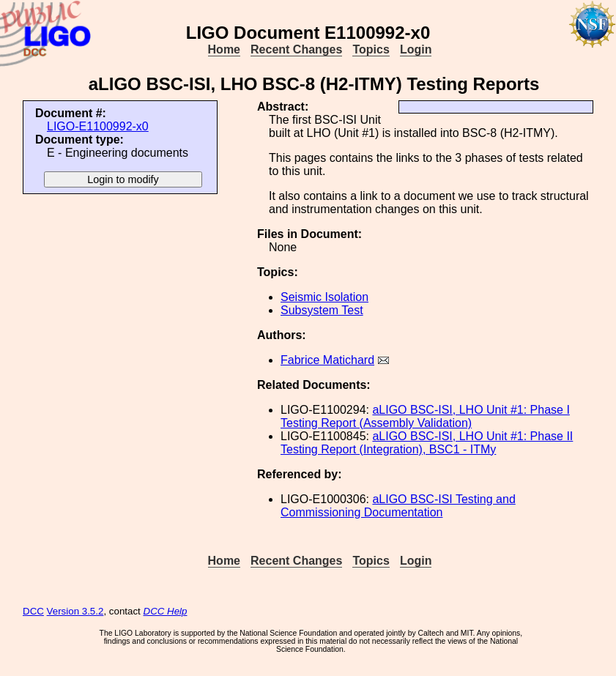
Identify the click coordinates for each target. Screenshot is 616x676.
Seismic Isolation (324, 297)
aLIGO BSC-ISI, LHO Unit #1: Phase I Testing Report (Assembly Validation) (425, 416)
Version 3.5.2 (75, 611)
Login (416, 49)
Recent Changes (296, 49)
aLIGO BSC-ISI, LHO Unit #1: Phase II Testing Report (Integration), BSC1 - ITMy (427, 443)
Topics (371, 49)
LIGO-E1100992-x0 (98, 126)
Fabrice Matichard (327, 360)
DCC (33, 611)
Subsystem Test (322, 310)
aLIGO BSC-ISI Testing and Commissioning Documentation (398, 506)
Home (224, 49)
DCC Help (166, 611)
